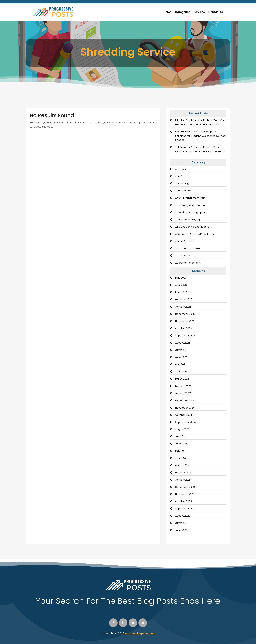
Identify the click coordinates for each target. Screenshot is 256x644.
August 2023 (183, 516)
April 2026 (181, 285)
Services (199, 12)
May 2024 (181, 451)
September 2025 (185, 335)
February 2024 (184, 473)
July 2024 (181, 436)
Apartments (182, 256)
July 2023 (181, 523)
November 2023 (185, 494)
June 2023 (181, 530)
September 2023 (185, 509)
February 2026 (184, 299)
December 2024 (185, 400)
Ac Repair (181, 169)
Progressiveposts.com (140, 633)
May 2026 (181, 278)
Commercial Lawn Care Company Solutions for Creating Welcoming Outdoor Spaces (201, 136)
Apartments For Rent (188, 263)
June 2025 (181, 357)
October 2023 (184, 501)
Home (168, 12)
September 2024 (185, 422)
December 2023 (185, 487)
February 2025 (184, 386)
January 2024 (183, 480)
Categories (183, 12)
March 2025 (182, 379)
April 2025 (181, 371)
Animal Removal (185, 241)
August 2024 (183, 429)
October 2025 (184, 328)
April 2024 (181, 458)
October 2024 (184, 415)
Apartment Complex (188, 248)
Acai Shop (181, 176)
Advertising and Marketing (191, 205)
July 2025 (181, 350)
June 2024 (181, 444)
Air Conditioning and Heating (192, 227)
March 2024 (182, 465)
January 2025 (183, 393)
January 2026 (183, 307)
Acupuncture (183, 191)
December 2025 (185, 314)
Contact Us (216, 12)
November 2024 (185, 408)
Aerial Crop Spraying (187, 220)
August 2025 (183, 343)
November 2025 (185, 321)
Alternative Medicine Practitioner (195, 234)
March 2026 (182, 292)
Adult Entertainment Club (190, 198)
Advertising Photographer (191, 212)
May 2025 (181, 364)
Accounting (182, 183)
